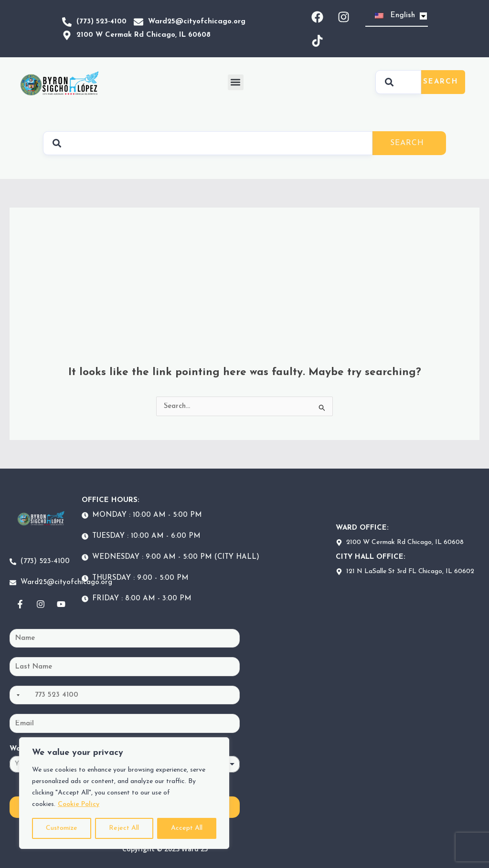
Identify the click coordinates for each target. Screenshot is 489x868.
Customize (62, 828)
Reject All (124, 828)
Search (441, 82)
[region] (124, 793)
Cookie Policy (79, 804)
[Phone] (125, 695)
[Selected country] (16, 695)
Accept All (187, 828)
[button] (236, 82)
